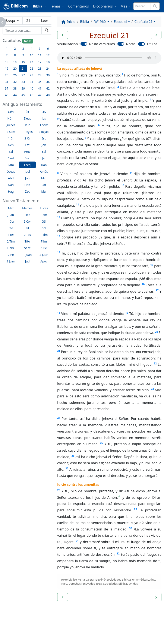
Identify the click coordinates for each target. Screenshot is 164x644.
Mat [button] (11, 208)
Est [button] (27, 145)
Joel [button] (27, 171)
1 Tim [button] (44, 235)
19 (127, 313)
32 (118, 553)
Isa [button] (27, 158)
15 (152, 265)
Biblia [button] (38, 6)
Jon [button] (27, 178)
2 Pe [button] (11, 255)
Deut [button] (27, 118)
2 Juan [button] (44, 255)
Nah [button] (11, 185)
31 (77, 541)
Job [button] (44, 145)
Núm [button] (11, 118)
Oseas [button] (11, 171)
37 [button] (7, 88)
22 (155, 363)
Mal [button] (44, 191)
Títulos (152, 44)
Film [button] (44, 241)
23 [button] (40, 68)
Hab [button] (27, 185)
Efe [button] (11, 228)
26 (73, 456)
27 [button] (23, 75)
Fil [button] (27, 228)
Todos (28, 41)
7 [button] (7, 55)
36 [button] (48, 82)
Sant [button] (27, 248)
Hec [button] (27, 215)
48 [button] (48, 95)
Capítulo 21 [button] (143, 22)
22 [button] (31, 68)
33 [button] (23, 82)
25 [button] (7, 75)
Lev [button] (44, 112)
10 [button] (31, 55)
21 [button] (23, 68)
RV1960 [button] (100, 22)
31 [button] (7, 82)
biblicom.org (21, 636)
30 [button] (48, 75)
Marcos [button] (27, 208)
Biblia (85, 22)
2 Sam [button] (11, 132)
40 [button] (31, 88)
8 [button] (15, 55)
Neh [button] (11, 145)
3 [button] (23, 49)
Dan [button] (44, 165)
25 (102, 443)
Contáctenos (65, 629)
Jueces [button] (11, 125)
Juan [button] (11, 215)
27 (67, 468)
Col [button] (44, 228)
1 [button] (7, 49)
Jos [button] (44, 118)
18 (59, 313)
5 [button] (40, 49)
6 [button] (48, 49)
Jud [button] (27, 261)
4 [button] (31, 49)
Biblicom (16, 6)
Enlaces (13, 629)
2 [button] (15, 49)
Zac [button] (27, 191)
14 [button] (15, 62)
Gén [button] (11, 112)
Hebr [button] (11, 248)
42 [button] (48, 88)
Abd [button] (11, 178)
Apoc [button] (44, 261)
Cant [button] (11, 158)
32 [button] (15, 82)
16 (143, 284)
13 (59, 236)
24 (59, 418)
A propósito (37, 629)
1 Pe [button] (44, 248)
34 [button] (31, 82)
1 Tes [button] (11, 235)
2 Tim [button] (11, 241)
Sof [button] (44, 185)
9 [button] (23, 55)
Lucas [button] (44, 208)
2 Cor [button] (27, 221)
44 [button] (15, 95)
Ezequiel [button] (120, 22)
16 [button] (31, 62)
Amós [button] (44, 171)
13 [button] (7, 62)
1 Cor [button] (11, 221)
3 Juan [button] (11, 261)
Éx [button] (27, 112)
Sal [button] (11, 152)
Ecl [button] (44, 152)
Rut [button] (27, 125)
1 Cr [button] (11, 138)
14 (59, 252)
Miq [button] (44, 178)
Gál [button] (44, 221)
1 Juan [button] (27, 255)
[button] (63, 35)
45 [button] (23, 95)
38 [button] (15, 88)
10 (123, 185)
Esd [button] (44, 138)
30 (131, 528)
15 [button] (23, 62)
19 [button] (7, 68)
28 (59, 490)
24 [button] (48, 68)
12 (59, 217)
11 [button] (40, 55)
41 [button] (40, 88)
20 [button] (15, 68)
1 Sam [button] (44, 125)
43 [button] (7, 95)
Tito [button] (27, 241)
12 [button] (48, 55)
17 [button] (40, 62)
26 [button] (15, 75)
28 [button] (31, 75)
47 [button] (40, 95)
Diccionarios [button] (103, 6)
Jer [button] (44, 158)
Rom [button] (44, 215)
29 (136, 509)
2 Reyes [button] (44, 132)
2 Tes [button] (27, 235)
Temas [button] (56, 6)
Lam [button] (11, 165)
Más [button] (124, 6)
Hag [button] (11, 191)
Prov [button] (27, 152)
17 (157, 290)
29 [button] (40, 75)
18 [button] (48, 62)
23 (152, 389)
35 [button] (40, 82)
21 (59, 351)
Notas (131, 44)
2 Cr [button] (27, 138)
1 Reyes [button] (27, 132)
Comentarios (78, 6)
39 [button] (23, 88)
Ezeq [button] (27, 165)
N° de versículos (102, 44)
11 (78, 204)
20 (157, 332)
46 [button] (31, 95)
